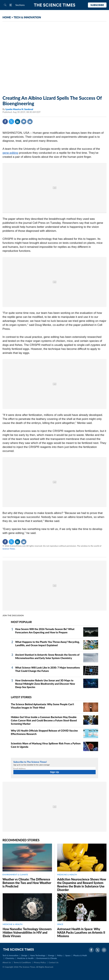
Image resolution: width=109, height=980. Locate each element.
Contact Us (53, 962)
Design (24, 955)
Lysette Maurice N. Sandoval (19, 109)
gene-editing (10, 153)
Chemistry (10, 958)
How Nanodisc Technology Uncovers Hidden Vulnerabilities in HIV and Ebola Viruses (27, 932)
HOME (7, 17)
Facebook (5, 122)
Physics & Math (80, 955)
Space (68, 955)
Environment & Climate (47, 958)
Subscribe (97, 5)
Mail (30, 122)
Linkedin (18, 122)
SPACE (60, 924)
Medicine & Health (25, 958)
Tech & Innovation (10, 955)
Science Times (9, 549)
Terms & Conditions (22, 962)
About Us (7, 962)
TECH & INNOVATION (27, 17)
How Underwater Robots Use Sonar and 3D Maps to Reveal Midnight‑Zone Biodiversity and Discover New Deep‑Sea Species (45, 684)
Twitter (11, 122)
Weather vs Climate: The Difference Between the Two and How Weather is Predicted (27, 883)
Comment (24, 122)
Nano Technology (38, 955)
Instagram (104, 950)
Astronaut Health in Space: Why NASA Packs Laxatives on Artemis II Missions (81, 932)
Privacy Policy (40, 962)
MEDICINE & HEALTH (67, 875)
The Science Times (55, 5)
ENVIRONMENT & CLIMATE (15, 875)
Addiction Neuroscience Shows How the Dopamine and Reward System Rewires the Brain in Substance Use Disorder (82, 885)
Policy (60, 955)
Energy (51, 955)
